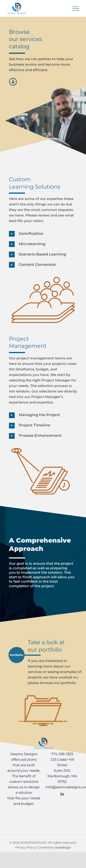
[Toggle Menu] (76, 9)
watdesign (63, 847)
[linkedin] (62, 794)
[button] (43, 234)
